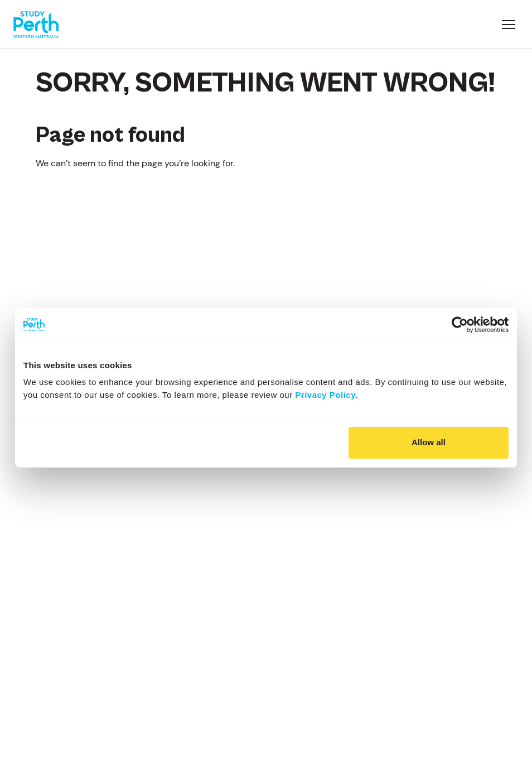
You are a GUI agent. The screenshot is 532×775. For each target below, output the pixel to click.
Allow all (429, 442)
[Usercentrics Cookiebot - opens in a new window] (460, 325)
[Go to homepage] (36, 25)
